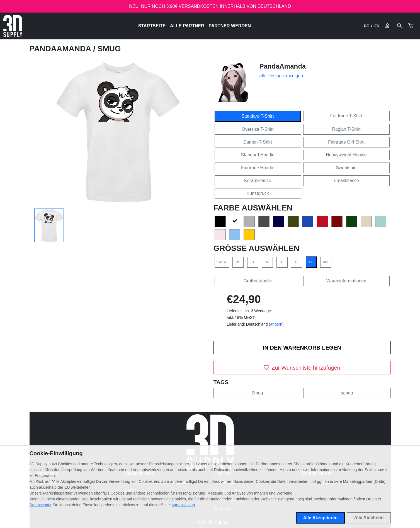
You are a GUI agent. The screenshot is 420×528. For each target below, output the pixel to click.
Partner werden (230, 26)
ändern (276, 324)
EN (377, 26)
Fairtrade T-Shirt (346, 116)
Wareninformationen (346, 281)
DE (366, 26)
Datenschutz (40, 505)
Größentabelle (258, 281)
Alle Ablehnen (369, 518)
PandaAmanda (61, 49)
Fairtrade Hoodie (258, 168)
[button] (411, 26)
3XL (326, 262)
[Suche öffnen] (399, 26)
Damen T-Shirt (258, 142)
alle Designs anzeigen (281, 76)
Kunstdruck (258, 193)
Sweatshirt (346, 168)
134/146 (222, 262)
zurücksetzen (183, 505)
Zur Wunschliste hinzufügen (302, 368)
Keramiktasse (258, 181)
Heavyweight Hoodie (346, 155)
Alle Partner (187, 26)
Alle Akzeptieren (321, 518)
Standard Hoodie (258, 155)
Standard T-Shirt (258, 116)
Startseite (152, 26)
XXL (311, 262)
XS (238, 262)
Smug (257, 393)
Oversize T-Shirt (258, 129)
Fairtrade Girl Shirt (346, 142)
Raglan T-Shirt (346, 129)
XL (297, 262)
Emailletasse (346, 181)
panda (347, 393)
